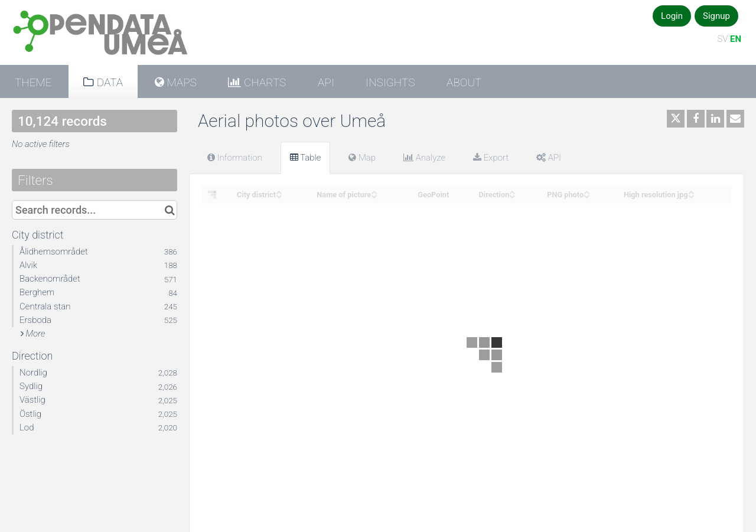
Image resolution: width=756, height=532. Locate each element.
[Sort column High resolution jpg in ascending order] (691, 191)
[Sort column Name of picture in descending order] (374, 195)
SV (722, 39)
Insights (390, 82)
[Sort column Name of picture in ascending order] (374, 191)
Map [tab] (362, 158)
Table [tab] (306, 158)
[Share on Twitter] (676, 119)
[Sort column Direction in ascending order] (512, 191)
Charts (263, 82)
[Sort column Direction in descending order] (512, 195)
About (464, 82)
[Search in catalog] (170, 210)
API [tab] (549, 158)
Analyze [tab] (424, 158)
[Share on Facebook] (696, 119)
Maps (180, 82)
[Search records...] (94, 210)
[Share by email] (735, 119)
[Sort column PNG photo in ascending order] (586, 191)
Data (108, 82)
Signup (716, 16)
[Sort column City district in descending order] (279, 195)
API (326, 82)
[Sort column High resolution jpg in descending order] (691, 195)
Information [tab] (235, 158)
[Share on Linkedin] (715, 119)
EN (736, 39)
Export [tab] (491, 158)
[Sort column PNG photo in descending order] (586, 195)
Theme (33, 82)
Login (672, 16)
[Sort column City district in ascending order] (279, 191)
